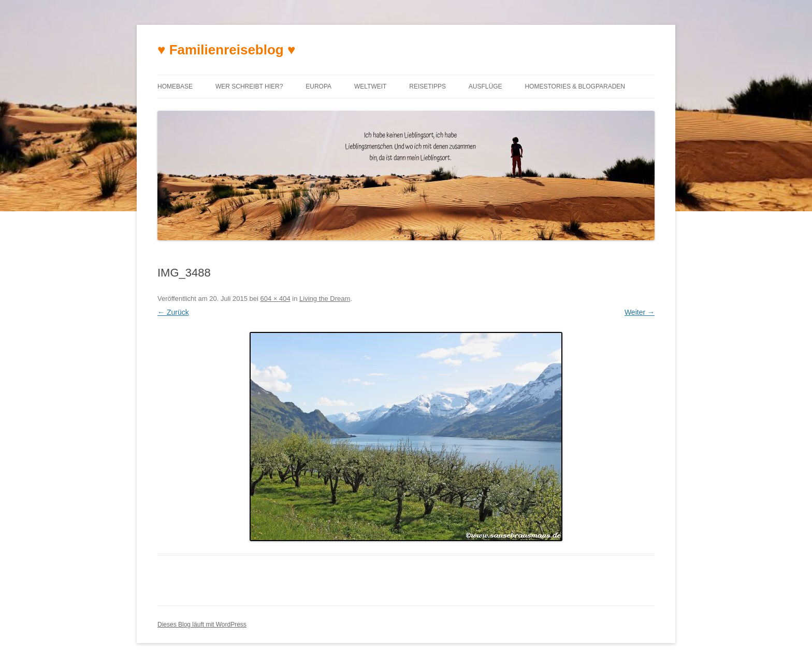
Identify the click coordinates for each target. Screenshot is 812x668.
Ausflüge (485, 86)
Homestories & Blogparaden (575, 86)
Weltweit (370, 86)
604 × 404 (275, 299)
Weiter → (640, 312)
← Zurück (173, 312)
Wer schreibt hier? (249, 86)
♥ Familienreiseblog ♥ (226, 50)
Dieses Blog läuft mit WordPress (202, 625)
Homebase (175, 86)
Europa (318, 86)
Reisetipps (427, 86)
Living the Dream (325, 299)
